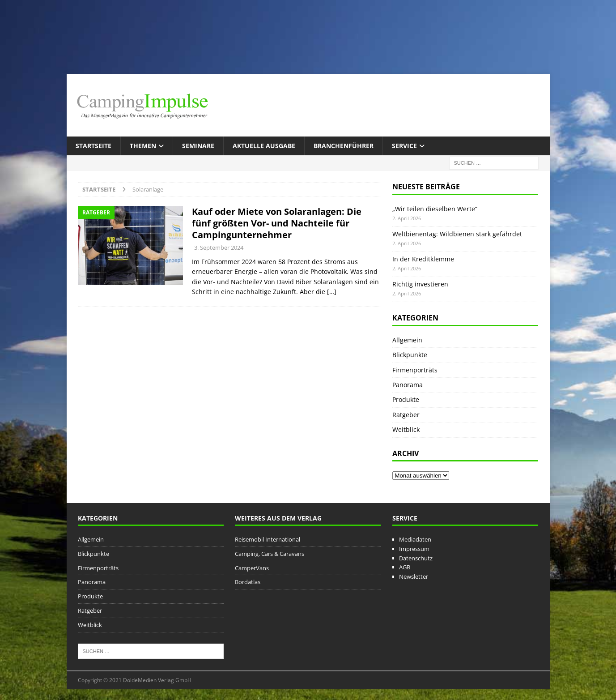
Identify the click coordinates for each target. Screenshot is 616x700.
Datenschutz (416, 558)
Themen (143, 146)
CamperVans (252, 568)
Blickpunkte (410, 355)
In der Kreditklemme (423, 259)
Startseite (93, 146)
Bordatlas (248, 582)
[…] (332, 292)
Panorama (408, 385)
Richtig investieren (420, 284)
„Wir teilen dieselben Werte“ (435, 209)
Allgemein (407, 340)
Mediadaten (415, 539)
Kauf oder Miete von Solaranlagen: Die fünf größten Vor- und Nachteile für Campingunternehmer (277, 223)
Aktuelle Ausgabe (264, 146)
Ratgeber (406, 415)
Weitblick (406, 429)
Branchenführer (344, 146)
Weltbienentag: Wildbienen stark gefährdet (457, 234)
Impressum (414, 549)
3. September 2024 (219, 248)
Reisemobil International (268, 539)
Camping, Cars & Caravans (270, 554)
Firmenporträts (415, 370)
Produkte (406, 399)
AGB (405, 567)
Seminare (198, 146)
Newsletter (414, 576)
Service (404, 146)
